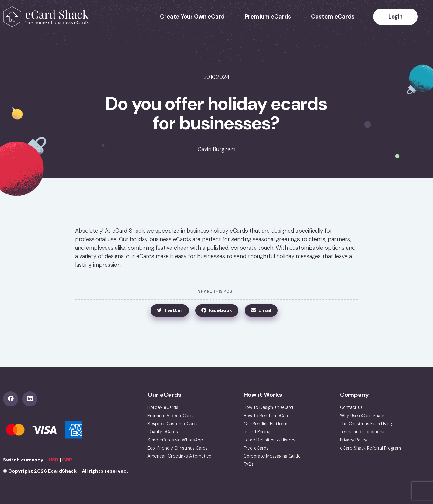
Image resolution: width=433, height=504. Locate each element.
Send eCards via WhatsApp (175, 440)
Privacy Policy (354, 440)
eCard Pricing (257, 432)
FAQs (249, 464)
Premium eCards (268, 17)
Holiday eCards (163, 407)
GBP (67, 460)
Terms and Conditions (362, 432)
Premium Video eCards (171, 416)
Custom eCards (333, 17)
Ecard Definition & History (270, 440)
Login (395, 17)
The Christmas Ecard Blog (366, 424)
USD (54, 460)
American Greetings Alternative (179, 456)
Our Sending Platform (265, 424)
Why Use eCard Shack (362, 416)
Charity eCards (163, 432)
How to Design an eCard (268, 407)
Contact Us (351, 407)
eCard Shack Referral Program (371, 448)
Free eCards (256, 448)
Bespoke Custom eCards (173, 424)
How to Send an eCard (267, 416)
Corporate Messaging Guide (272, 456)
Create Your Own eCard (192, 17)
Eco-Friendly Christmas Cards (178, 448)
